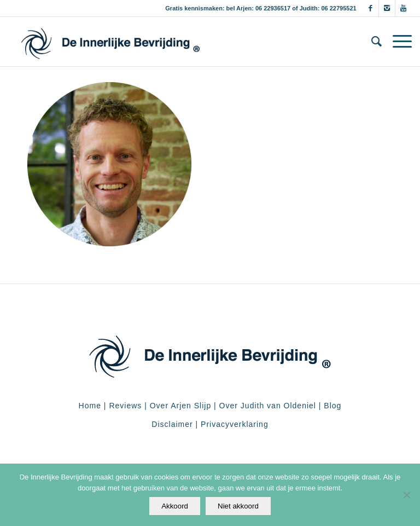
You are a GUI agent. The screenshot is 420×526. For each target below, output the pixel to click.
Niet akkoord (238, 506)
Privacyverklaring (235, 424)
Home (90, 406)
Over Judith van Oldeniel (266, 406)
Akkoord (175, 506)
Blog (332, 406)
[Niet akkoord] (406, 495)
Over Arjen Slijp (180, 406)
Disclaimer (172, 424)
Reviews (125, 406)
